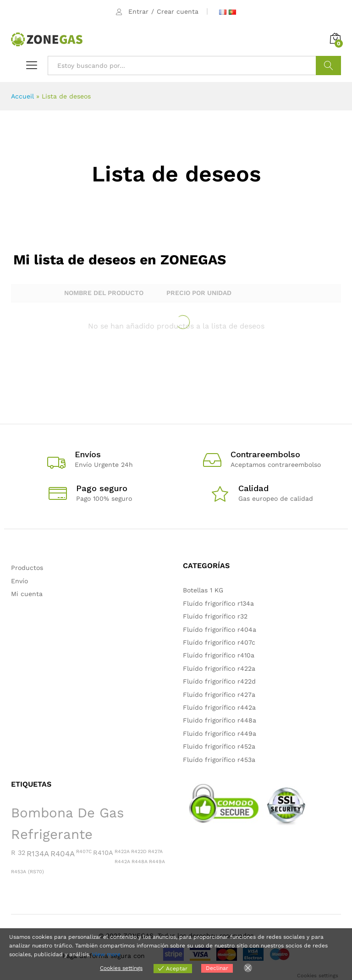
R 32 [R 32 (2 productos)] (18, 853)
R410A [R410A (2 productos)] (103, 853)
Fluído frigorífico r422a (219, 668)
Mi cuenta (27, 594)
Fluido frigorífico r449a (220, 734)
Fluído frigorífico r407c (219, 642)
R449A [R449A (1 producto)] (157, 862)
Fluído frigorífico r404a (220, 630)
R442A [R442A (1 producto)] (122, 862)
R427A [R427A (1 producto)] (155, 851)
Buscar (328, 66)
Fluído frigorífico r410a (219, 655)
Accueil (22, 96)
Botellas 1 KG (203, 590)
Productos (27, 568)
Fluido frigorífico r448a (220, 720)
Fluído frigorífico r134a (218, 603)
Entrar (138, 11)
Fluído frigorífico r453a (219, 760)
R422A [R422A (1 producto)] (122, 851)
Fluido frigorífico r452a (219, 746)
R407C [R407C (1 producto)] (84, 851)
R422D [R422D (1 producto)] (139, 851)
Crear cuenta (178, 11)
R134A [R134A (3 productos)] (38, 854)
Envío (19, 581)
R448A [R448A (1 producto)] (140, 862)
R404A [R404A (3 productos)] (63, 854)
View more (106, 954)
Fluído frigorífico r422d (219, 681)
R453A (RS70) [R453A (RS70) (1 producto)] (27, 872)
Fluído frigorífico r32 (215, 616)
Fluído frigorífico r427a (219, 695)
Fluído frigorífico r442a (219, 707)
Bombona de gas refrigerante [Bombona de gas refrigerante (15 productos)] (67, 824)
